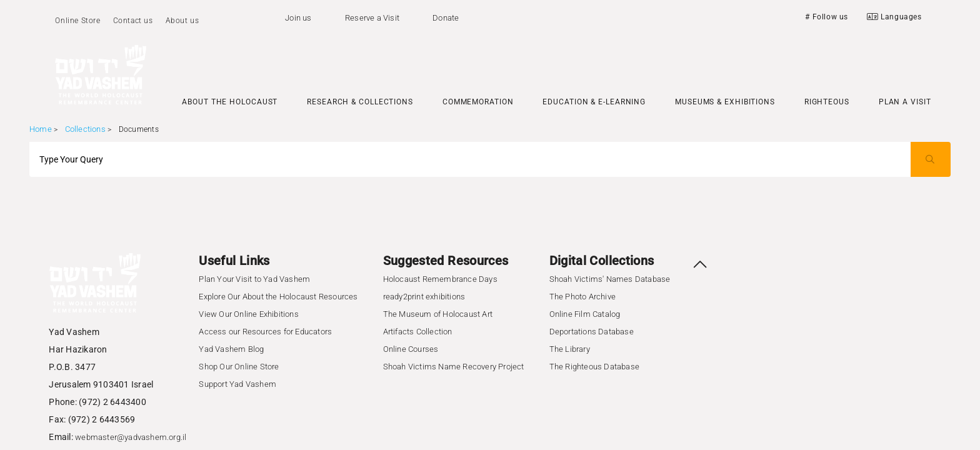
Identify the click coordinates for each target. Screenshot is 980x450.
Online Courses (411, 349)
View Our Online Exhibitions (248, 314)
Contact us (133, 21)
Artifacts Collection (418, 332)
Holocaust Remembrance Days (440, 279)
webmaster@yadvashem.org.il (131, 437)
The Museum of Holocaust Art (438, 314)
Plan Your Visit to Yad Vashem (254, 279)
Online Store (77, 21)
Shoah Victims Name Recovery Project (454, 367)
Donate (446, 18)
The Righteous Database (594, 367)
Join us (298, 18)
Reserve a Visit (372, 18)
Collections (85, 129)
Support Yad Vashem (237, 384)
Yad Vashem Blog (231, 349)
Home (41, 129)
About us (182, 21)
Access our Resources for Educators (265, 332)
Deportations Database (592, 332)
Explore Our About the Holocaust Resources (278, 297)
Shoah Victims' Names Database (610, 279)
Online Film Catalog (585, 314)
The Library (570, 349)
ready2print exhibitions (424, 297)
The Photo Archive (582, 297)
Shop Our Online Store (239, 367)
